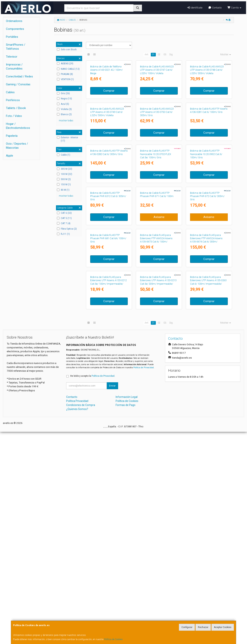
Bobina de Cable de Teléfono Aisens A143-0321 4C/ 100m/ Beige (106, 105)
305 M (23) (65, 169)
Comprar (109, 126)
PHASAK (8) (65, 74)
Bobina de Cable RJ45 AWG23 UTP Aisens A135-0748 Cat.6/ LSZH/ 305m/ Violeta (207, 105)
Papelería (12, 136)
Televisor (12, 57)
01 (153, 55)
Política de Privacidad (144, 580)
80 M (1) (63, 190)
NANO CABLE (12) (68, 69)
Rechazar (203, 627)
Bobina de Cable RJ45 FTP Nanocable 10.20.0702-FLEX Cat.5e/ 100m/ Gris (156, 260)
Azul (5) (63, 104)
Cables (10, 92)
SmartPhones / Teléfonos (16, 47)
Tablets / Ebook (16, 108)
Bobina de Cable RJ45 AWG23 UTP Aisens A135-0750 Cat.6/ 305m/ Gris (157, 183)
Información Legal (127, 609)
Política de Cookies (113, 639)
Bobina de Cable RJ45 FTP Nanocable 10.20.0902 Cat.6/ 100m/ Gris (206, 260)
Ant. (147, 55)
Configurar (187, 627)
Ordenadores (14, 21)
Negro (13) (64, 99)
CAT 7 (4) (64, 223)
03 (165, 55)
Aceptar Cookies (223, 627)
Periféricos (13, 100)
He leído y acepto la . (93, 588)
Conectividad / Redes (19, 76)
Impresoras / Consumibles (14, 67)
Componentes (15, 29)
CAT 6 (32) (64, 213)
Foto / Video (14, 116)
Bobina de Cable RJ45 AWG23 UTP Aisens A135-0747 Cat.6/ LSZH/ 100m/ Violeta (157, 105)
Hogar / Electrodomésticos (18, 126)
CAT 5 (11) (64, 218)
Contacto (215, 8)
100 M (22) (65, 174)
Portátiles (12, 37)
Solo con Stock (67, 49)
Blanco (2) (64, 114)
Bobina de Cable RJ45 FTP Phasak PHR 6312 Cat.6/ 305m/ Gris (108, 338)
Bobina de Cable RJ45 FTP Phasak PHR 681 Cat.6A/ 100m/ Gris (108, 415)
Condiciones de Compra (81, 617)
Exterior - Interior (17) (68, 139)
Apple (10, 156)
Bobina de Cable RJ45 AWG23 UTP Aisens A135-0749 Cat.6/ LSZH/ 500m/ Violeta (107, 183)
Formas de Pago (126, 617)
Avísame (159, 358)
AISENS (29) (65, 64)
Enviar (112, 598)
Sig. (171, 55)
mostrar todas (66, 121)
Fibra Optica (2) (67, 229)
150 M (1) (64, 184)
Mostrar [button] (226, 55)
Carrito (234, 8)
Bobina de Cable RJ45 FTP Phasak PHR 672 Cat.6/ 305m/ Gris (207, 338)
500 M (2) (64, 179)
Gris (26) (63, 93)
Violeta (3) (64, 109)
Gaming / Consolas (18, 84)
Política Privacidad (77, 613)
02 (159, 55)
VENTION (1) (65, 79)
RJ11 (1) (63, 234)
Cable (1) (64, 155)
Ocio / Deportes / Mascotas (17, 146)
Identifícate (195, 8)
